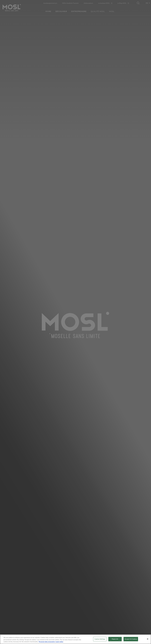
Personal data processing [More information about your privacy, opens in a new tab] (47, 642)
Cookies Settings (100, 640)
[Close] (148, 640)
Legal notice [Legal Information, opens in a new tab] (59, 642)
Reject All (115, 640)
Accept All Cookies (131, 640)
